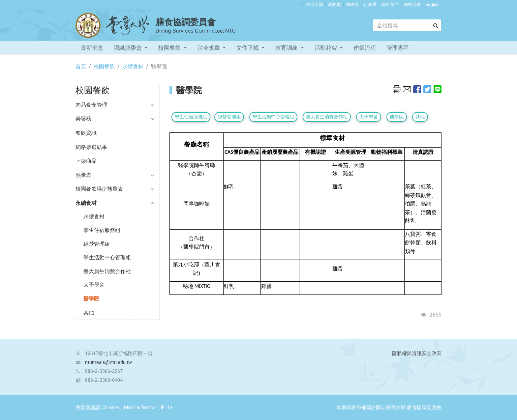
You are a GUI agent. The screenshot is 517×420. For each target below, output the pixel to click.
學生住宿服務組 (102, 230)
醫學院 (91, 299)
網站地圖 (412, 4)
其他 (89, 312)
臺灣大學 (315, 4)
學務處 (335, 4)
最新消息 (92, 48)
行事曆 (370, 4)
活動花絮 (326, 48)
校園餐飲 (170, 48)
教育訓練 (287, 48)
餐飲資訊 (86, 133)
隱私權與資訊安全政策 (417, 353)
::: (302, 4)
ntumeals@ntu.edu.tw (108, 362)
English (433, 4)
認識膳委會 (128, 48)
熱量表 (115, 175)
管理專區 (398, 48)
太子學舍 (94, 285)
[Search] (407, 25)
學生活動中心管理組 (107, 257)
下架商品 (86, 161)
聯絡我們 (390, 4)
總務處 (352, 4)
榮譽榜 (115, 119)
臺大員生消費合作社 (107, 271)
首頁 (81, 66)
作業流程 (365, 48)
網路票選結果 (91, 147)
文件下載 (248, 48)
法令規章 (209, 48)
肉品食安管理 (115, 105)
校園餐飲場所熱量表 (115, 189)
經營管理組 (97, 244)
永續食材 (133, 66)
